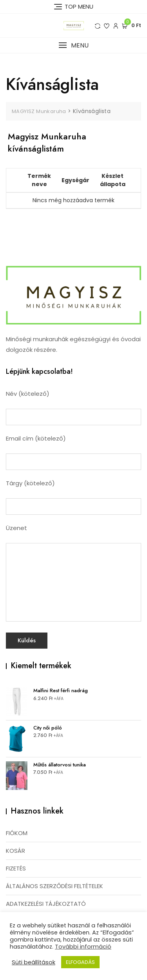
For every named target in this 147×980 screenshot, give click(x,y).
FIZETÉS (16, 868)
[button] (73, 45)
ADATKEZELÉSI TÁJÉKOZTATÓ (46, 904)
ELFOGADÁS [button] (80, 962)
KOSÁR (15, 851)
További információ (83, 947)
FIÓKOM (17, 833)
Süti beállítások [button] (34, 962)
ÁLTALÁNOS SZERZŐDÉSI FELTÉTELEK (54, 886)
